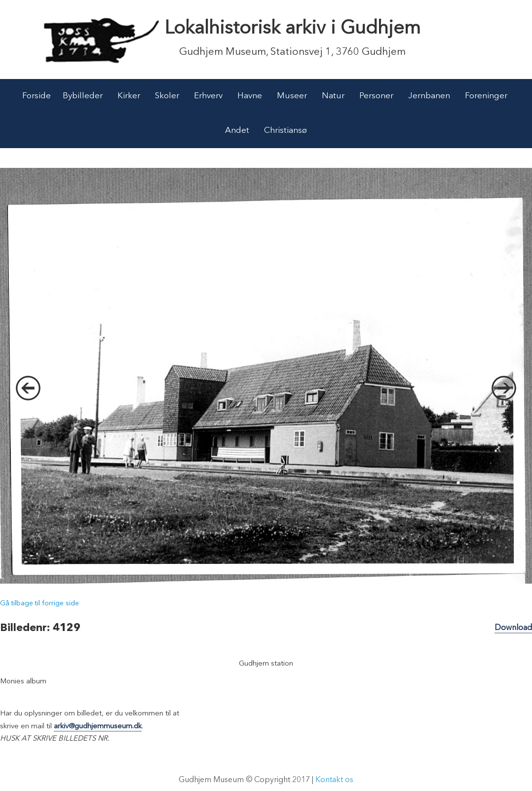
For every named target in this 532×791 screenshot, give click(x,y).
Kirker (129, 96)
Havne (250, 96)
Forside (37, 96)
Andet (237, 131)
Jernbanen (429, 96)
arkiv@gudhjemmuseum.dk (98, 727)
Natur (333, 96)
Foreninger (486, 96)
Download (513, 628)
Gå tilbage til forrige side (39, 603)
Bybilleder (83, 96)
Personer (376, 96)
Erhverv (208, 96)
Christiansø (285, 131)
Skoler (167, 96)
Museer (292, 96)
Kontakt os (334, 780)
